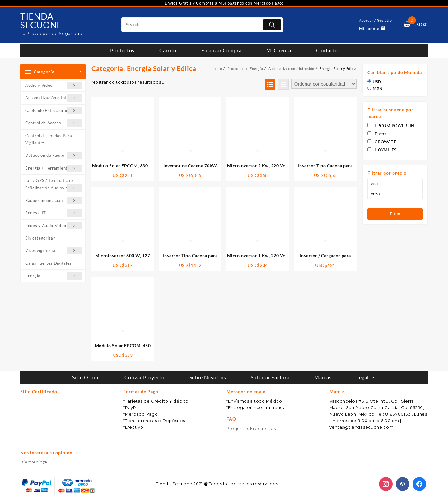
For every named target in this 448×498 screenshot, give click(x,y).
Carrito (168, 50)
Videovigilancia (54, 251)
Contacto (327, 50)
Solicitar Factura (270, 377)
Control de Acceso (54, 123)
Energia (54, 276)
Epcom (378, 134)
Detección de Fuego (54, 155)
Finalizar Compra (221, 50)
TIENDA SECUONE (43, 20)
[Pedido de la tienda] (324, 84)
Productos (122, 50)
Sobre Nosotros (208, 377)
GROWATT (382, 142)
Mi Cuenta (279, 50)
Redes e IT (54, 213)
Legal (366, 377)
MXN (378, 88)
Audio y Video (54, 85)
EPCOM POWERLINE (392, 126)
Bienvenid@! (34, 462)
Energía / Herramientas (54, 168)
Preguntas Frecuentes (251, 428)
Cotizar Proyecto (144, 377)
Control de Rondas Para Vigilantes (49, 139)
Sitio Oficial (86, 377)
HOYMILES (382, 150)
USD (377, 82)
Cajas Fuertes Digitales (48, 263)
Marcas (323, 377)
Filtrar (395, 214)
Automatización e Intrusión (54, 98)
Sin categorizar (40, 238)
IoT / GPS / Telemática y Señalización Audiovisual (54, 185)
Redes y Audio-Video (54, 226)
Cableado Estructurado (54, 111)
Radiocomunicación (54, 200)
